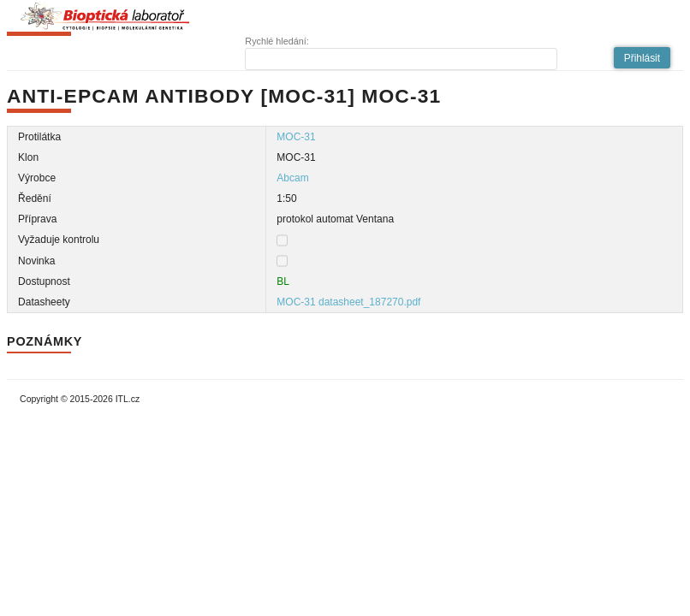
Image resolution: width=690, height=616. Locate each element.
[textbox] (401, 59)
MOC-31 (296, 137)
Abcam (292, 178)
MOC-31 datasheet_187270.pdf (348, 302)
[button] (642, 58)
